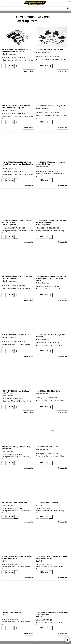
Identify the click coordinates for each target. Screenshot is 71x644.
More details (28, 71)
